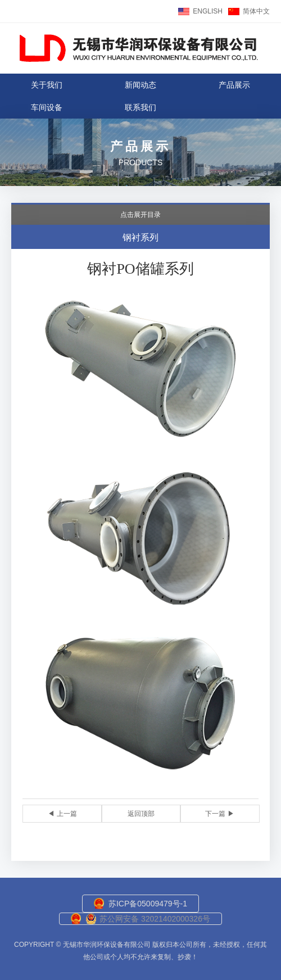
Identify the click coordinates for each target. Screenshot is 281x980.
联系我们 (140, 107)
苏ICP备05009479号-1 (148, 904)
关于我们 (47, 85)
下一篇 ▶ (219, 814)
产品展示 (234, 85)
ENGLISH (208, 11)
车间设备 (47, 107)
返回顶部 (141, 814)
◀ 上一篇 (62, 814)
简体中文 (256, 11)
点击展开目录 (140, 215)
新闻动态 (140, 85)
